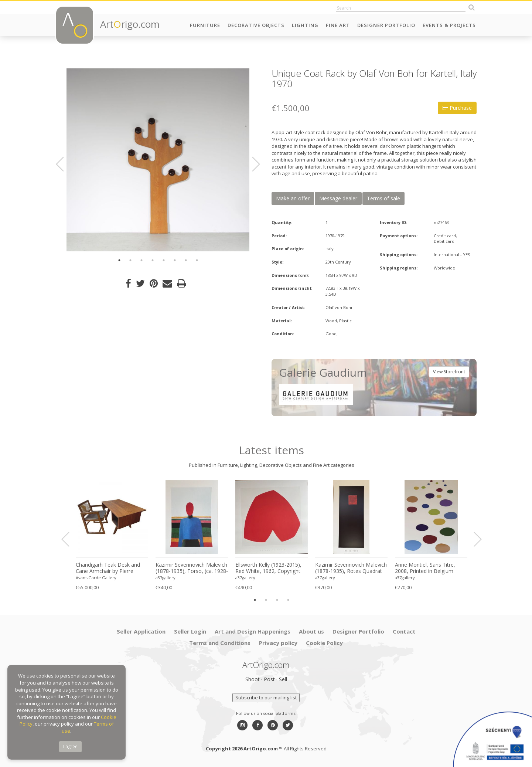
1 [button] (119, 260)
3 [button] (141, 260)
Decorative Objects (256, 25)
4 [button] (153, 260)
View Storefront (449, 372)
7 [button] (186, 260)
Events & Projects (449, 25)
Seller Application (141, 631)
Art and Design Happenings (253, 631)
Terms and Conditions (220, 643)
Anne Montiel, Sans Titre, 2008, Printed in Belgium (425, 568)
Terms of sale (383, 198)
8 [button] (197, 260)
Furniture (205, 25)
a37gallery (166, 578)
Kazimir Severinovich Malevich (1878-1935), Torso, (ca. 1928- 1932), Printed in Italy (192, 568)
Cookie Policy (324, 643)
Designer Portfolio (386, 25)
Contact (404, 631)
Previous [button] (64, 164)
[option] (158, 160)
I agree (70, 746)
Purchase (457, 108)
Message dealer (338, 198)
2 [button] (130, 260)
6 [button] (175, 260)
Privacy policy (278, 643)
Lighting (305, 25)
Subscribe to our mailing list (266, 698)
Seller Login (190, 631)
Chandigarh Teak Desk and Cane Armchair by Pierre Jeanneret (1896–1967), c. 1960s (108, 568)
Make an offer (293, 198)
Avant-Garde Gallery (96, 578)
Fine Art (338, 25)
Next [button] (252, 164)
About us (311, 631)
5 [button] (164, 260)
